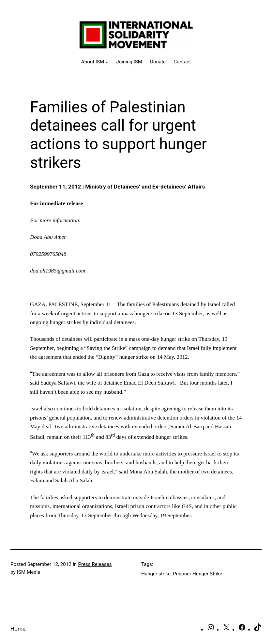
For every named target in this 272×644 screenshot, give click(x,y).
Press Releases (95, 564)
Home (18, 629)
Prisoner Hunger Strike (197, 574)
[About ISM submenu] (95, 62)
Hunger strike (156, 574)
